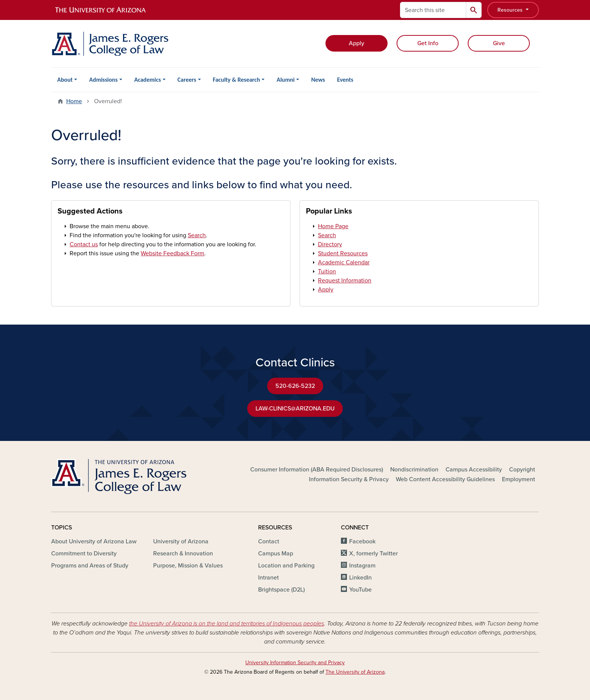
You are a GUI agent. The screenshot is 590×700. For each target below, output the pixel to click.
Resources (511, 10)
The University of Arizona (355, 672)
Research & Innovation (183, 554)
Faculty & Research (237, 80)
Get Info (428, 43)
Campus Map (276, 554)
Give (499, 43)
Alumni (286, 80)
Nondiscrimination (414, 470)
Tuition (327, 271)
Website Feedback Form (173, 253)
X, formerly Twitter (373, 554)
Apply (357, 43)
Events (345, 80)
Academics (148, 80)
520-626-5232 (295, 386)
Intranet (268, 578)
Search (197, 235)
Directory (330, 244)
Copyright (522, 470)
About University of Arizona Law (94, 541)
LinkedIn (360, 578)
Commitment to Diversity (84, 554)
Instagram (362, 566)
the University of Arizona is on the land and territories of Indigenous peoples (227, 624)
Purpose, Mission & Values (188, 566)
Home (74, 101)
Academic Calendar (344, 262)
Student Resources (343, 253)
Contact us (84, 244)
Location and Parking (286, 566)
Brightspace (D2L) (281, 590)
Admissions (103, 80)
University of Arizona (181, 541)
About (65, 80)
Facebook (362, 541)
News (318, 80)
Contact (269, 541)
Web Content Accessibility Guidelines (445, 479)
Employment (519, 479)
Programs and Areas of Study (90, 566)
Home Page (333, 226)
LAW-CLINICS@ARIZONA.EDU (295, 409)
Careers (187, 80)
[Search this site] (433, 10)
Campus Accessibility (474, 470)
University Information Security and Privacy (295, 663)
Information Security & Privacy (349, 479)
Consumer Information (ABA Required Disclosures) (317, 470)
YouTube (360, 590)
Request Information (345, 281)
